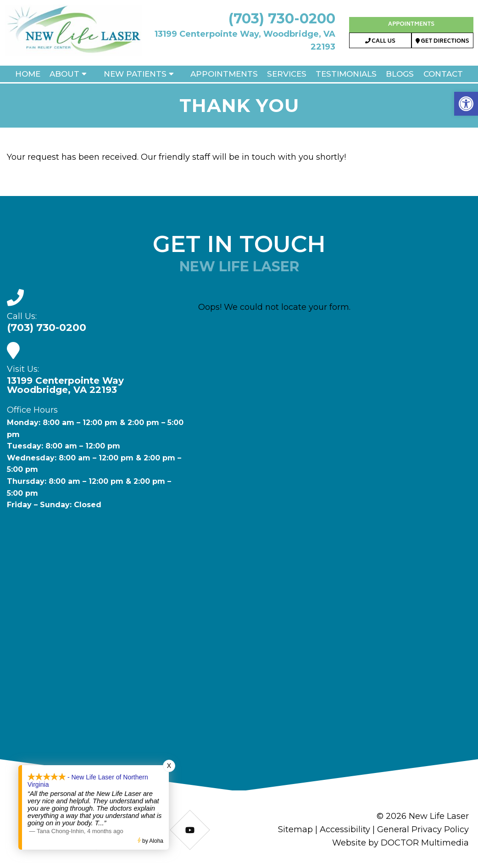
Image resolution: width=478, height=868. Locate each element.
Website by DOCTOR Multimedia (400, 843)
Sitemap (295, 829)
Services (287, 74)
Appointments (411, 25)
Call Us (380, 42)
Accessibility (345, 829)
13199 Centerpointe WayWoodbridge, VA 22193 (65, 385)
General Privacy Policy (423, 829)
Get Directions (442, 42)
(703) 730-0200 (282, 19)
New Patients (135, 74)
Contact (443, 74)
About (64, 74)
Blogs (400, 74)
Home (28, 74)
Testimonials (346, 74)
